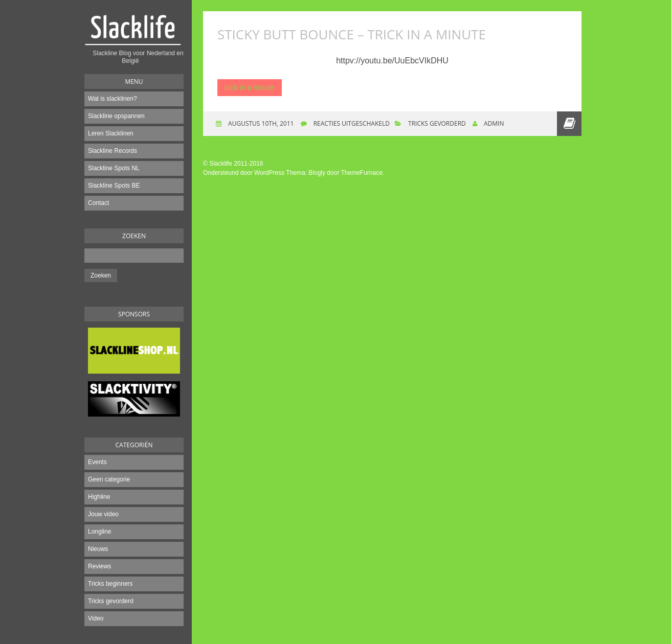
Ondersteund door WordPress (244, 173)
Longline (99, 532)
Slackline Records (113, 151)
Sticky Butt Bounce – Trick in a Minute (352, 34)
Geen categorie (109, 479)
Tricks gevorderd (111, 601)
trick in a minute (250, 87)
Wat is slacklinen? (113, 99)
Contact (98, 203)
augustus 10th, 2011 (260, 123)
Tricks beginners (110, 584)
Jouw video (103, 514)
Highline (99, 497)
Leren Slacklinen (111, 133)
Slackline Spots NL (114, 168)
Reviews (99, 566)
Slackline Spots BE (114, 186)
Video (96, 618)
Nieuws (98, 549)
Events (97, 462)
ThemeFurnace (362, 173)
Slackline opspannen (116, 116)
